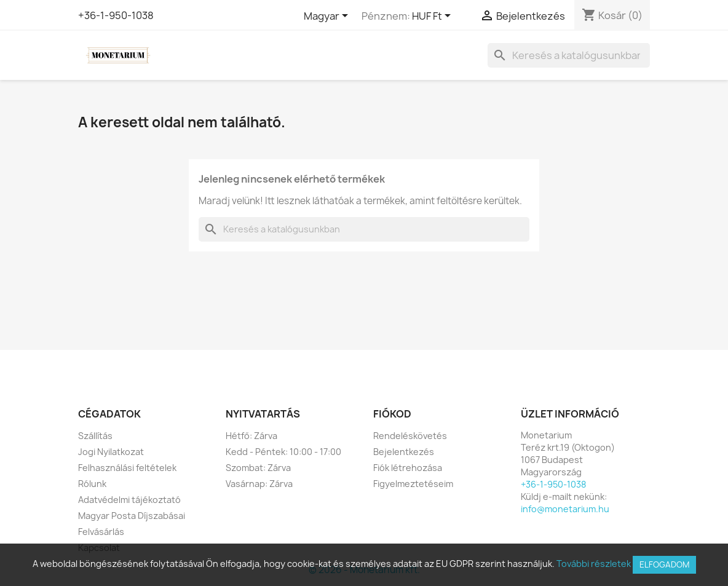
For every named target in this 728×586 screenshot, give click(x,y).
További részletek (594, 564)
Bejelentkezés (404, 452)
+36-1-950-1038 (116, 15)
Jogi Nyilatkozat (111, 452)
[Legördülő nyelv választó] (328, 17)
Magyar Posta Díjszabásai (132, 516)
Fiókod (392, 414)
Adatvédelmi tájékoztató (129, 500)
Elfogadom (664, 564)
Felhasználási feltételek (127, 468)
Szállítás (95, 436)
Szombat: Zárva (258, 468)
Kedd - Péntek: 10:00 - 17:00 (283, 452)
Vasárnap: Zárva (259, 484)
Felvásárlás (101, 532)
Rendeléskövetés (410, 436)
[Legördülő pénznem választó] (433, 17)
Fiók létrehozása (408, 468)
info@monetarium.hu (565, 509)
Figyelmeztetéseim (413, 484)
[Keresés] (569, 55)
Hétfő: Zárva (251, 436)
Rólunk (92, 484)
